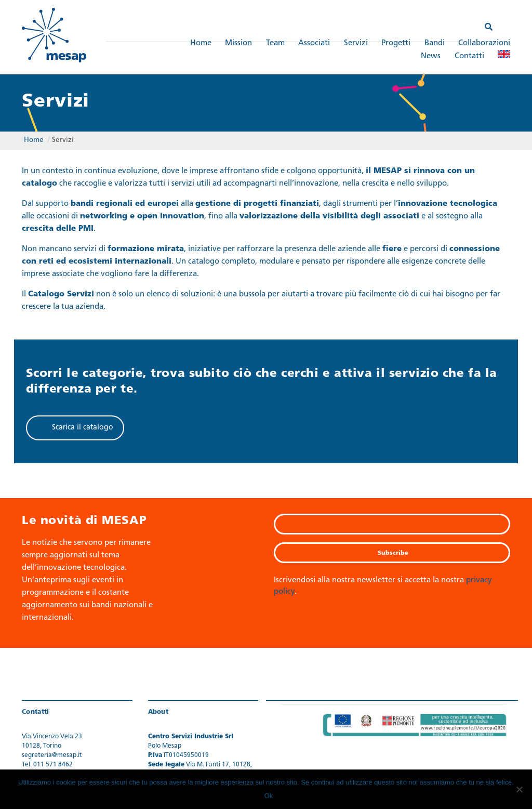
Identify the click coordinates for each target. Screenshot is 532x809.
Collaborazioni (484, 43)
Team (275, 43)
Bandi (435, 43)
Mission (238, 43)
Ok (269, 796)
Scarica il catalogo (83, 428)
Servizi (356, 43)
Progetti (396, 43)
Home (201, 43)
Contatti (469, 56)
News (431, 56)
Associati (314, 43)
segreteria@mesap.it (52, 755)
